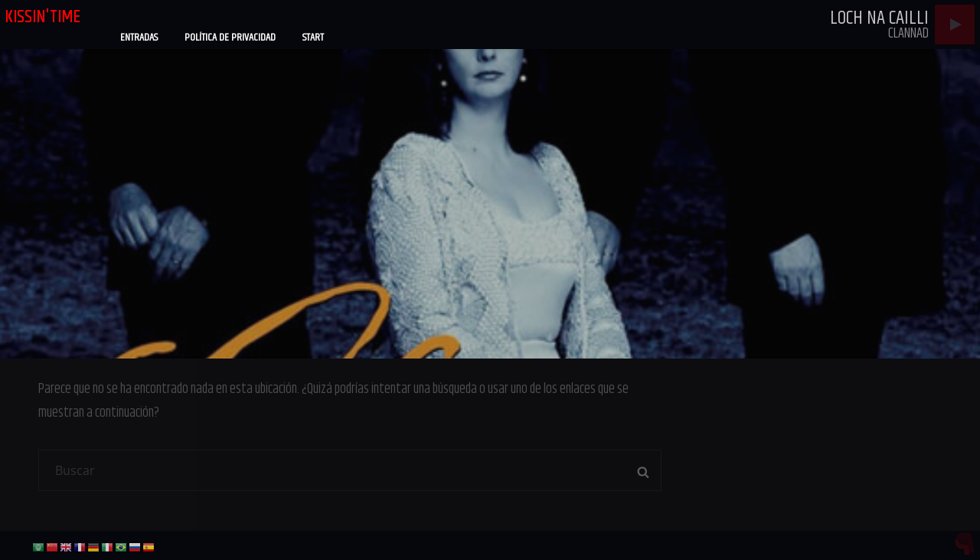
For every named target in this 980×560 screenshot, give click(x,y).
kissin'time (42, 17)
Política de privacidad (230, 38)
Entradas (139, 38)
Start (313, 38)
